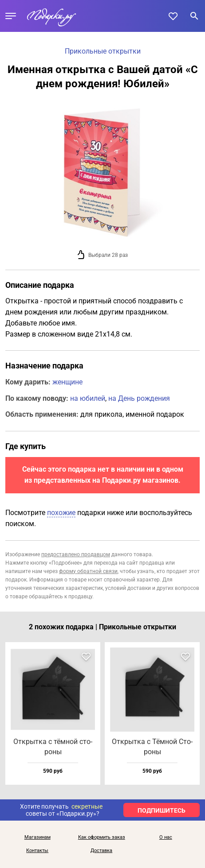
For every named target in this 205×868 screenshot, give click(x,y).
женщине (67, 382)
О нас (166, 837)
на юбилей (88, 398)
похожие (61, 513)
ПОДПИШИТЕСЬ (162, 810)
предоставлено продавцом (76, 554)
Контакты (37, 851)
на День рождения (139, 398)
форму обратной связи (88, 571)
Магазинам (37, 837)
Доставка (101, 851)
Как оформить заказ (102, 837)
